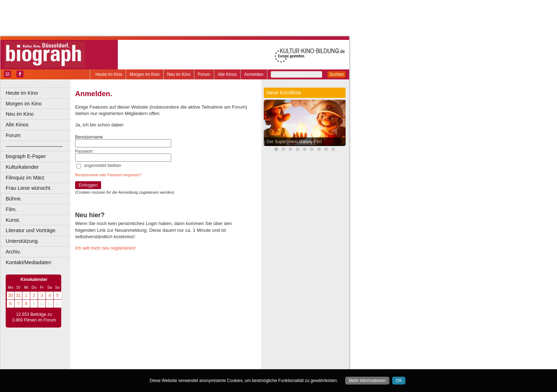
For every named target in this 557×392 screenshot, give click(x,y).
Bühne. (14, 199)
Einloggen (88, 185)
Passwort (84, 151)
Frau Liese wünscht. (29, 188)
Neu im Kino (179, 74)
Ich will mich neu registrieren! (105, 248)
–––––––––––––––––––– (34, 146)
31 (18, 296)
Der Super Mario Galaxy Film (294, 142)
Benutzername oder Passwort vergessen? (108, 175)
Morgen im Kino (144, 74)
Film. (11, 209)
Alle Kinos (227, 74)
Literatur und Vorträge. (31, 230)
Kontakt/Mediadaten (28, 262)
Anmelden (254, 74)
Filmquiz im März (25, 178)
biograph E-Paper (26, 156)
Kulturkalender (22, 167)
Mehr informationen (367, 381)
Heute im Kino (109, 74)
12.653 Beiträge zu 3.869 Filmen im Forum (34, 317)
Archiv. (13, 252)
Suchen (337, 74)
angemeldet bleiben (103, 166)
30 (10, 296)
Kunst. (13, 220)
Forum (204, 74)
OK (399, 381)
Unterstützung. (22, 241)
